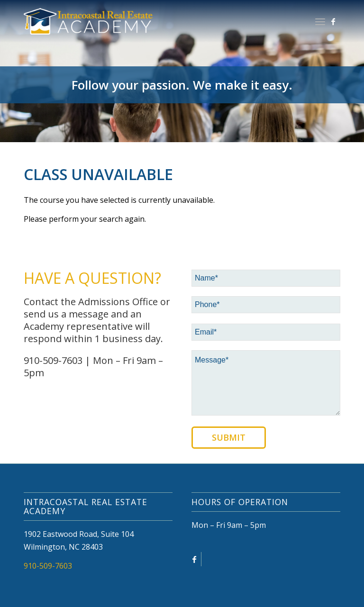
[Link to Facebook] (333, 21)
